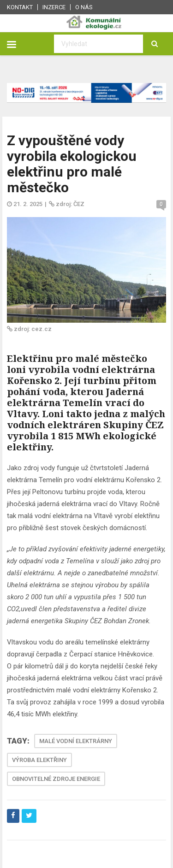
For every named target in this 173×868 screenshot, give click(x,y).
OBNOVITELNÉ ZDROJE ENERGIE (56, 779)
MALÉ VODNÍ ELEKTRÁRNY (76, 741)
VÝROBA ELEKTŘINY (39, 760)
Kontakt (20, 7)
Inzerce (54, 7)
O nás (84, 7)
